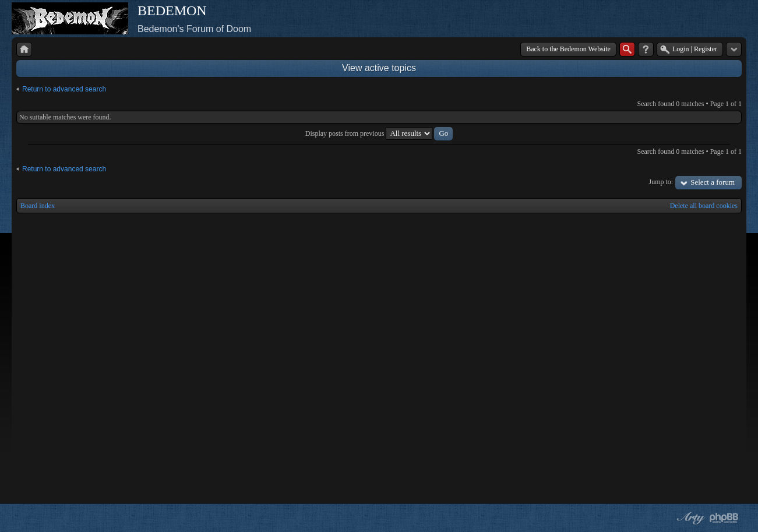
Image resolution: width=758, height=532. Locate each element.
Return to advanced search (64, 89)
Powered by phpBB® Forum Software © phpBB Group (724, 518)
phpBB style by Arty (689, 518)
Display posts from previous (379, 133)
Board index (38, 206)
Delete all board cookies (704, 206)
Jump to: (661, 182)
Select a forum (713, 182)
